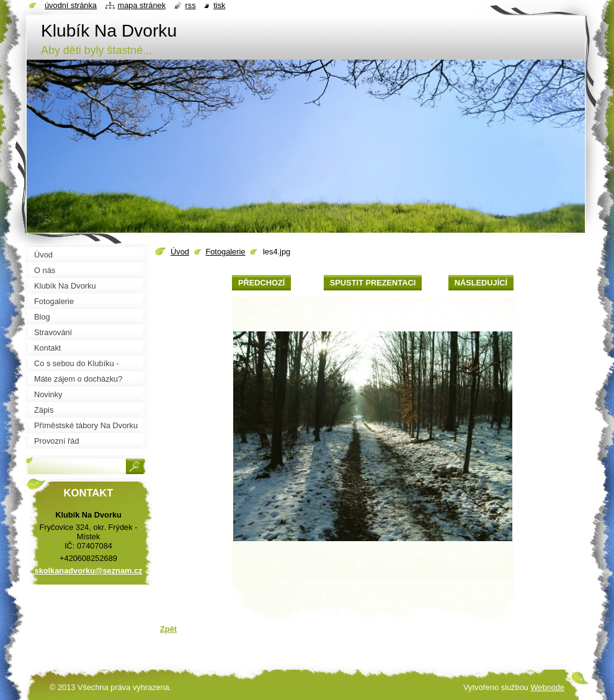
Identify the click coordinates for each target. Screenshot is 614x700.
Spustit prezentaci (373, 283)
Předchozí (261, 283)
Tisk (219, 5)
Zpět (168, 629)
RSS (191, 5)
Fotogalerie (225, 252)
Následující (481, 283)
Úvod (180, 252)
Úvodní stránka (71, 5)
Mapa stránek (142, 5)
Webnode (547, 687)
